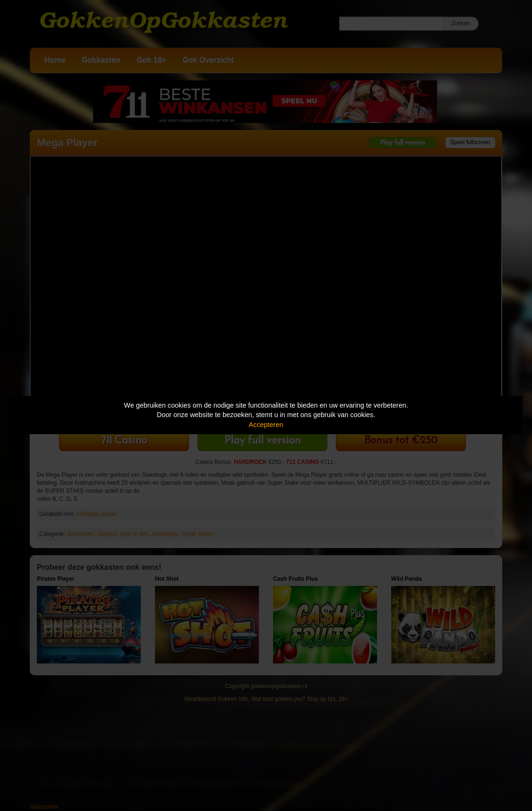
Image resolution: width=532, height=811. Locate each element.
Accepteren (266, 425)
